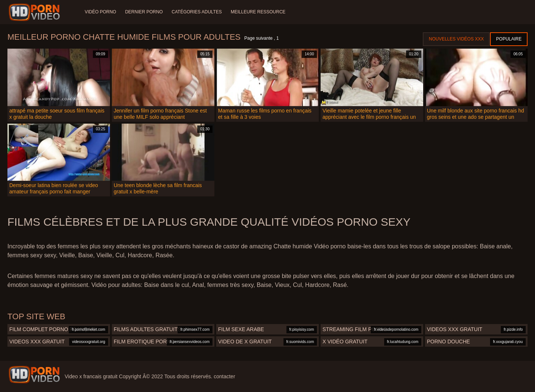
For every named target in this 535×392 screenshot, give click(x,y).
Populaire (509, 39)
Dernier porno (144, 12)
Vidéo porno (100, 12)
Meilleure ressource (258, 12)
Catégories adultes (197, 12)
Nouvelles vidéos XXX (456, 39)
